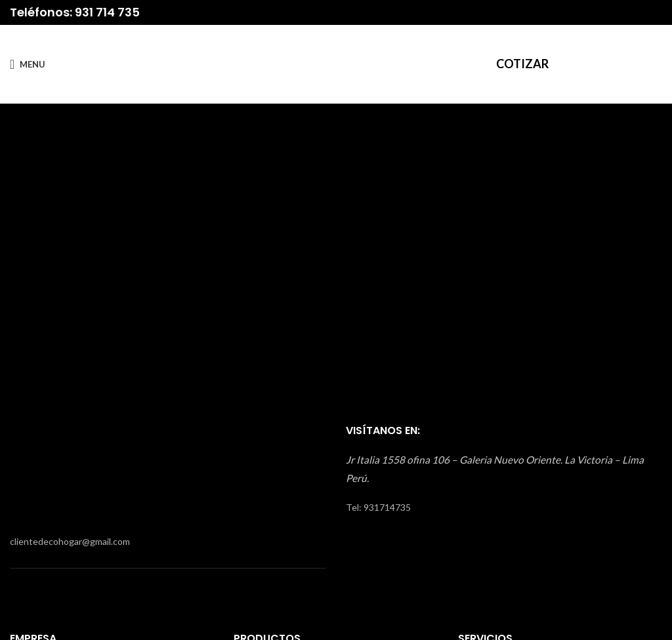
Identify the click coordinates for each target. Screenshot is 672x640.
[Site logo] (336, 63)
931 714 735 (107, 12)
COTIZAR (522, 64)
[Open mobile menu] (28, 64)
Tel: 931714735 (378, 507)
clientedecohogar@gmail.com (70, 541)
